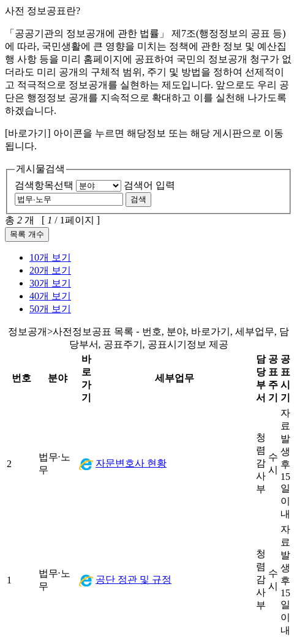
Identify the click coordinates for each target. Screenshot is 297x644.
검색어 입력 (149, 185)
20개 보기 (50, 270)
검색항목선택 (44, 185)
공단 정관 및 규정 (133, 579)
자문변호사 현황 (131, 463)
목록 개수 (27, 234)
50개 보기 (50, 309)
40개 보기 (50, 296)
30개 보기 (50, 283)
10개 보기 (50, 257)
